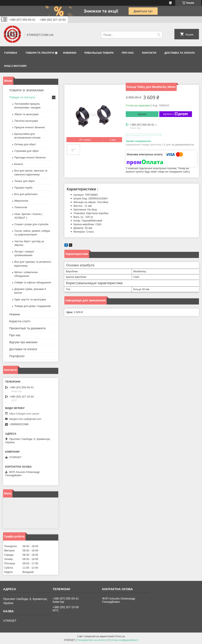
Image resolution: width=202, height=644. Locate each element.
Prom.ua (120, 636)
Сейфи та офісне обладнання (33, 282)
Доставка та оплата (180, 53)
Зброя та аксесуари (26, 114)
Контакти (149, 53)
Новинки (70, 53)
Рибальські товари (99, 53)
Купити (142, 114)
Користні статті (20, 321)
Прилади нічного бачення (30, 157)
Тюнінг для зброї (25, 181)
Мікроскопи (21, 201)
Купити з (176, 114)
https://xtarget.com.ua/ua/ (24, 414)
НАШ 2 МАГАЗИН (15, 66)
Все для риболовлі (26, 194)
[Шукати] (159, 35)
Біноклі (19, 164)
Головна (11, 53)
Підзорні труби (23, 188)
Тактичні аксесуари (26, 121)
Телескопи (21, 207)
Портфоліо (17, 356)
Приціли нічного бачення (30, 127)
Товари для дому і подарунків (33, 306)
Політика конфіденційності (123, 640)
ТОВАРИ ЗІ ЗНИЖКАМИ (26, 90)
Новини (15, 314)
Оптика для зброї (25, 144)
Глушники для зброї (26, 151)
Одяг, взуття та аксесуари (30, 299)
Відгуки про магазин (23, 342)
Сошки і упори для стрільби (31, 224)
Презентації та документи (27, 328)
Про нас (128, 53)
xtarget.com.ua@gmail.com (25, 419)
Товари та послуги (40, 53)
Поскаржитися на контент (92, 640)
